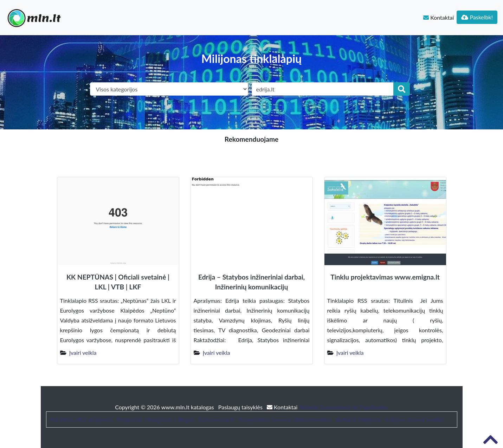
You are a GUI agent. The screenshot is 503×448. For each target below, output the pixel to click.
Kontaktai (438, 17)
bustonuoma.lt (216, 419)
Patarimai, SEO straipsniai (81, 419)
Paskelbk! (477, 17)
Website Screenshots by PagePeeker (343, 407)
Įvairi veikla (83, 353)
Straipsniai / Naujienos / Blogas (155, 419)
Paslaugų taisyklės (241, 407)
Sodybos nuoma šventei (414, 419)
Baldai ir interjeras (359, 419)
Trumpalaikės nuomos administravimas (285, 419)
